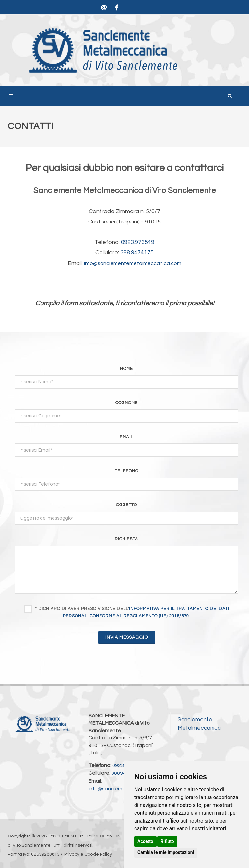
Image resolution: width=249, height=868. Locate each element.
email (126, 437)
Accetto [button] (145, 841)
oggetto (127, 505)
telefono (127, 471)
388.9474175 (137, 253)
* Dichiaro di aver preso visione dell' (132, 613)
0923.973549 (138, 242)
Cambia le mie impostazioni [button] (166, 852)
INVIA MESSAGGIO (127, 637)
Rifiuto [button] (167, 841)
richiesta (126, 539)
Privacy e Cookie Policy (88, 854)
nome (126, 369)
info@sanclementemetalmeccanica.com (133, 263)
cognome (127, 403)
